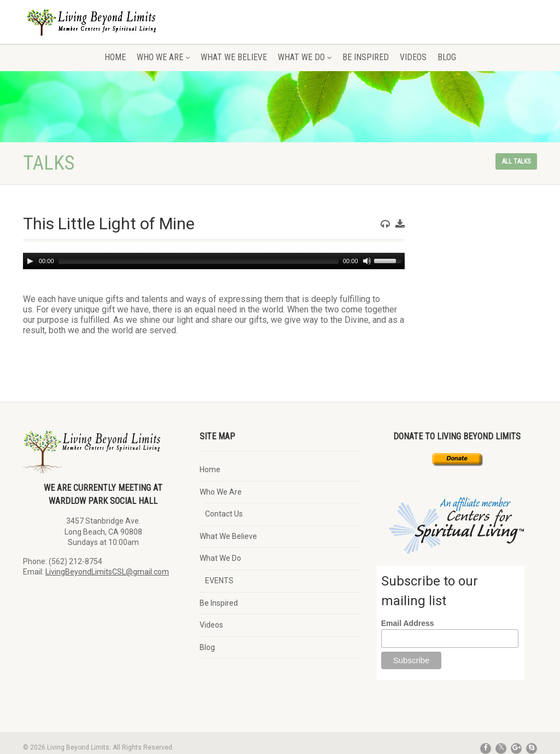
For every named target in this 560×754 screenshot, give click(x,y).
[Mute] (367, 261)
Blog (447, 57)
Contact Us (224, 514)
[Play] (30, 261)
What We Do (305, 57)
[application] (214, 261)
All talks (516, 161)
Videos (413, 57)
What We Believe (234, 57)
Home (115, 57)
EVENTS (219, 581)
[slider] (199, 261)
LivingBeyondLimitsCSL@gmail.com (107, 572)
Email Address (408, 623)
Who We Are (163, 57)
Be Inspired (366, 57)
